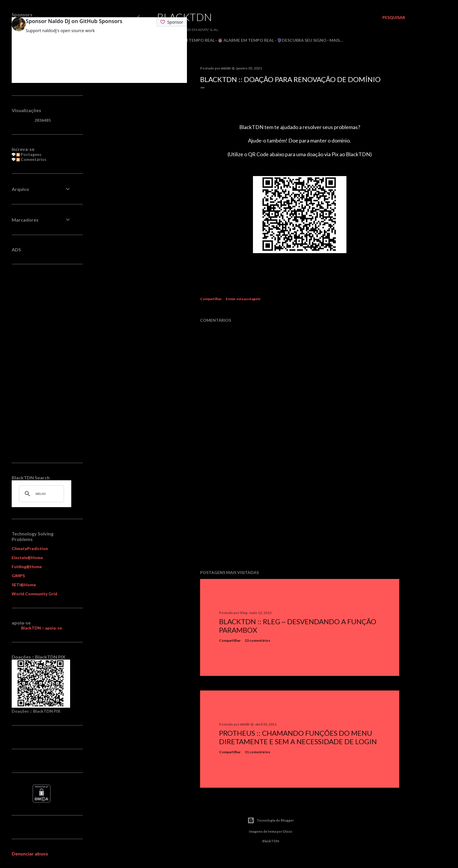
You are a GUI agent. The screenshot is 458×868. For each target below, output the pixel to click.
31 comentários (257, 752)
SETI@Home (24, 585)
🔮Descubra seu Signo (302, 40)
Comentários (31, 159)
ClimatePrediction (30, 548)
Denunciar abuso (30, 854)
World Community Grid (34, 594)
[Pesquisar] (394, 18)
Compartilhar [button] (211, 299)
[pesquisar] (41, 494)
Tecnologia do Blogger (271, 820)
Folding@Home (27, 567)
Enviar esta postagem (243, 299)
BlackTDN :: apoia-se (41, 628)
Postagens (29, 154)
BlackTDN (184, 17)
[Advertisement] (300, 514)
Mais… (336, 40)
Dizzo (288, 831)
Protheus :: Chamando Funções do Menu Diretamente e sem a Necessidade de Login (298, 737)
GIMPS (18, 576)
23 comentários (257, 640)
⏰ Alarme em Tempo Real (246, 40)
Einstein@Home (27, 557)
